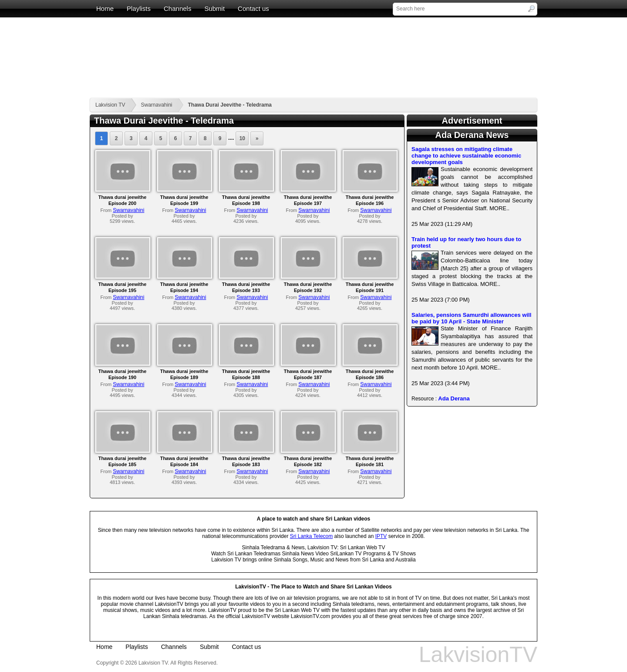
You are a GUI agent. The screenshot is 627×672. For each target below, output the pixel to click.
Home (105, 8)
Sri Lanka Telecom (312, 536)
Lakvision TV (110, 105)
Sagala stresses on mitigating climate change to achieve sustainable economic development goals (466, 156)
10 (242, 138)
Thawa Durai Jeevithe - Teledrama (230, 105)
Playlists (139, 8)
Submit (214, 8)
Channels (177, 8)
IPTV (381, 536)
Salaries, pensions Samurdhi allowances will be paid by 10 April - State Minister (471, 318)
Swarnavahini (156, 105)
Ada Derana (454, 398)
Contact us (253, 8)
